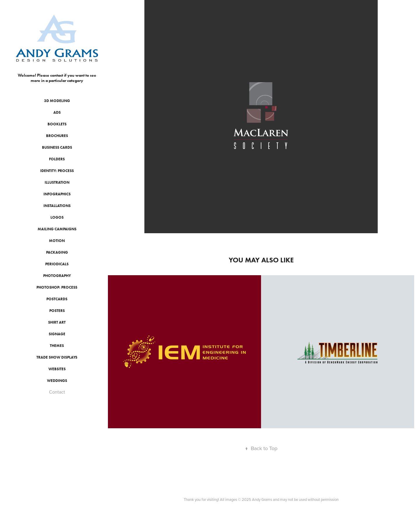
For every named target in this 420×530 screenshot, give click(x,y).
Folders (57, 159)
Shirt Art (57, 322)
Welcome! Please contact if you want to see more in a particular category (57, 78)
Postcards (57, 299)
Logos (57, 217)
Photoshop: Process (57, 287)
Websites (57, 369)
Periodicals (57, 264)
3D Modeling (57, 101)
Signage (57, 334)
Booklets (57, 124)
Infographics (57, 194)
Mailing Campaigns (57, 229)
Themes (57, 346)
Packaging (57, 252)
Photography (57, 276)
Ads (57, 112)
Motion (57, 241)
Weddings (57, 381)
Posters (57, 311)
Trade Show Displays (57, 357)
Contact (57, 392)
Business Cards (57, 147)
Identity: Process (57, 171)
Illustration (57, 182)
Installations (57, 206)
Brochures (57, 136)
